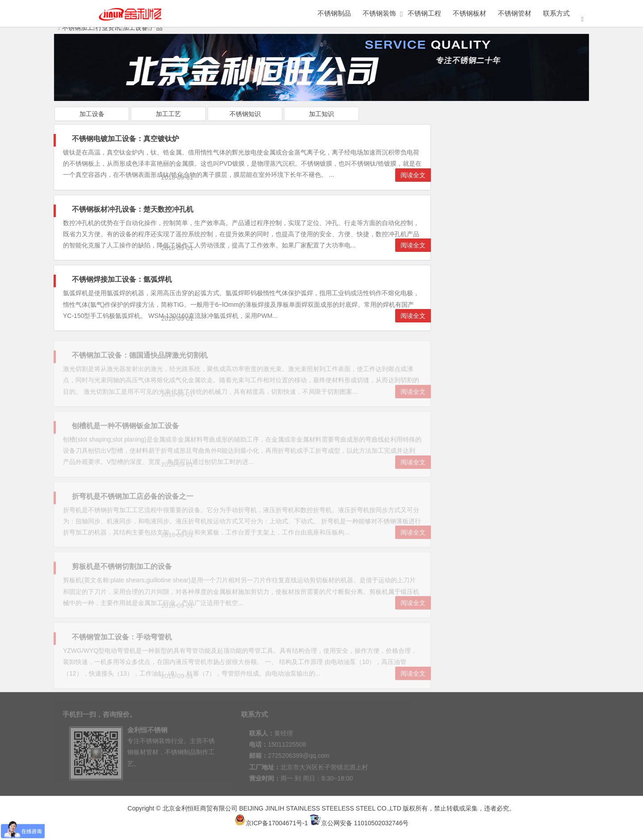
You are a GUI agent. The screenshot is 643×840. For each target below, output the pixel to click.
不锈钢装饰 (379, 13)
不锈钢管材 (515, 13)
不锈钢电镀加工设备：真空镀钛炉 (125, 139)
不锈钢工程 (424, 13)
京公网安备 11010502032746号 (359, 823)
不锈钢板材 (470, 13)
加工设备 (92, 114)
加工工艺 (168, 114)
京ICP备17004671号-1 (271, 823)
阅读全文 (413, 175)
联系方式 (556, 13)
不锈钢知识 (245, 114)
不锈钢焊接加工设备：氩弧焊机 (122, 279)
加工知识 (321, 114)
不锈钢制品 (334, 13)
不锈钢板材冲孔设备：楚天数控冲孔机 (133, 209)
